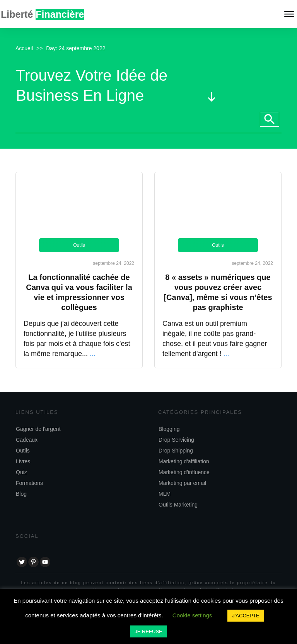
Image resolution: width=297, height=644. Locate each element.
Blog (21, 494)
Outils (79, 245)
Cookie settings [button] (192, 615)
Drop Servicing (176, 440)
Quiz (21, 472)
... (93, 354)
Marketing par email (182, 483)
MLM (165, 494)
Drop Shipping (176, 451)
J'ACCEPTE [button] (246, 616)
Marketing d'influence (184, 472)
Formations (29, 483)
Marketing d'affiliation (184, 461)
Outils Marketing (178, 505)
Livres (23, 461)
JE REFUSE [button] (148, 631)
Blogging (169, 429)
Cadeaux (27, 440)
